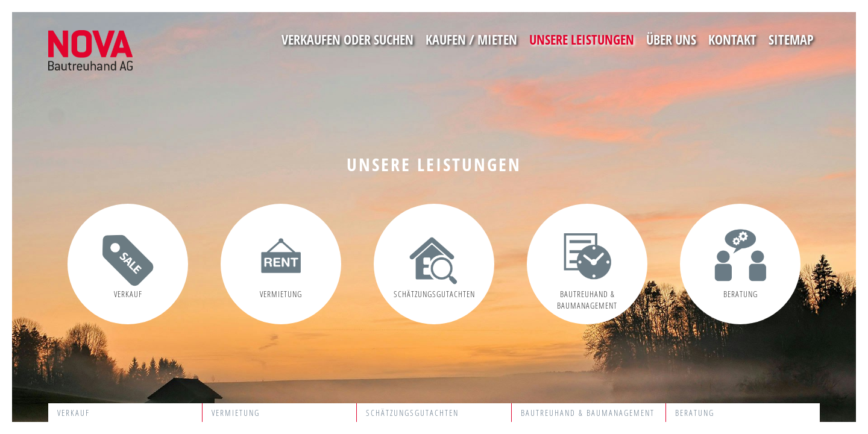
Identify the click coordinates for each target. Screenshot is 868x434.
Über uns (671, 39)
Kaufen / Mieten (471, 39)
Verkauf (74, 413)
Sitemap (791, 39)
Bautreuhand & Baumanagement (588, 413)
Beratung (695, 413)
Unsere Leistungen (582, 39)
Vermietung (236, 413)
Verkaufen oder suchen (348, 39)
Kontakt (732, 39)
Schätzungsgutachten (412, 413)
